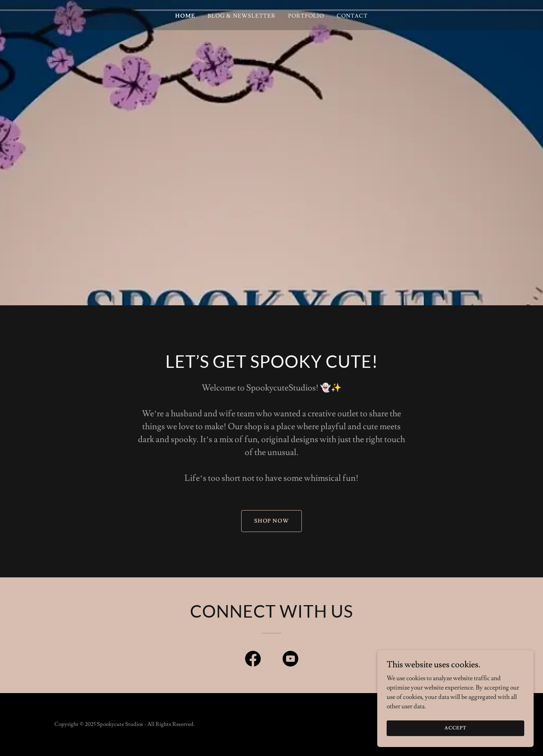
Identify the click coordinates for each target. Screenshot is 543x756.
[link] (253, 660)
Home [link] (185, 16)
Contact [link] (352, 16)
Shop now (272, 521)
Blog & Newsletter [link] (242, 16)
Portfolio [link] (306, 16)
